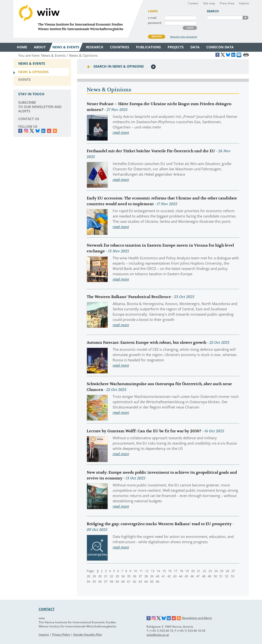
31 (106, 576)
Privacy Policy (61, 634)
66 (158, 581)
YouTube (49, 131)
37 (140, 576)
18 (181, 571)
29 (94, 576)
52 (227, 576)
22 (204, 571)
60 (123, 581)
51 (221, 576)
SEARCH (245, 18)
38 (146, 576)
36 (134, 576)
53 (232, 576)
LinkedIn (43, 131)
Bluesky (38, 131)
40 (158, 576)
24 (216, 571)
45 (186, 576)
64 (146, 581)
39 (152, 576)
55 (94, 581)
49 (209, 576)
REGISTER (157, 36)
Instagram (154, 618)
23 (210, 571)
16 (170, 571)
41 (163, 576)
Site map (209, 3)
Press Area (227, 3)
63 (140, 581)
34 (123, 576)
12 (147, 571)
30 (100, 576)
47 (198, 576)
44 (181, 576)
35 (129, 576)
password (155, 23)
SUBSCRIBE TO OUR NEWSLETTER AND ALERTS (40, 107)
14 (158, 571)
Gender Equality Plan (88, 634)
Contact (193, 3)
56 (100, 581)
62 (134, 581)
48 (204, 576)
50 (215, 576)
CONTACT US (29, 119)
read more (121, 132)
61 (129, 581)
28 (88, 576)
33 (117, 576)
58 (111, 581)
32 (111, 576)
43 (175, 576)
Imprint (244, 3)
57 (106, 581)
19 (187, 571)
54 (88, 581)
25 (222, 571)
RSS (55, 131)
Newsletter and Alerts (197, 618)
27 (233, 571)
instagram (26, 131)
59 (117, 581)
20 (193, 571)
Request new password (184, 37)
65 (152, 581)
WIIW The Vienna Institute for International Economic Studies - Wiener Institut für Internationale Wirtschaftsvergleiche (78, 19)
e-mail (152, 18)
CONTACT (47, 609)
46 (192, 576)
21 (199, 571)
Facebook (20, 131)
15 (164, 571)
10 (135, 571)
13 (152, 571)
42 (169, 576)
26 (227, 571)
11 (141, 571)
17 (176, 571)
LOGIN (190, 28)
